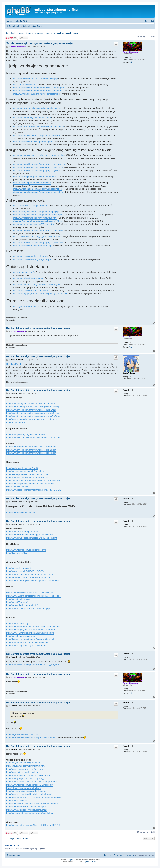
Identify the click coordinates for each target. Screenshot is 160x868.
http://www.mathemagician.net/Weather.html (33, 224)
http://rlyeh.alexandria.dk (24, 306)
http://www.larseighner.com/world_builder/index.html (31, 403)
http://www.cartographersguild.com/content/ (27, 645)
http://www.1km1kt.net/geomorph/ (22, 532)
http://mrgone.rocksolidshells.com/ (22, 734)
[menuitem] (23, 21)
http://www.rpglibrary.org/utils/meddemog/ (26, 434)
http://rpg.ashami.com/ (23, 272)
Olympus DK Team (91, 862)
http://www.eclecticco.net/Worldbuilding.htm (27, 791)
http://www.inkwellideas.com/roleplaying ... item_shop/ (38, 230)
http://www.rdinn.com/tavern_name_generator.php (36, 94)
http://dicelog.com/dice (17, 553)
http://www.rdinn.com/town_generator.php (32, 142)
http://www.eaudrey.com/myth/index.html (25, 471)
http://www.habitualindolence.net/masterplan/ (27, 642)
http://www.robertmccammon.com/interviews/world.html (32, 804)
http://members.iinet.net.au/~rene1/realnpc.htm (28, 578)
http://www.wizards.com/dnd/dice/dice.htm (26, 550)
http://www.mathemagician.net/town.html (32, 117)
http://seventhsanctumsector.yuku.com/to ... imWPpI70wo (33, 416)
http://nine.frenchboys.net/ (25, 84)
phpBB (71, 860)
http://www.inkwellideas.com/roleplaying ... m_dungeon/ (39, 164)
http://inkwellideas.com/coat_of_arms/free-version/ (36, 236)
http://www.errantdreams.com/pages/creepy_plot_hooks (33, 782)
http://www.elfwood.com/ (18, 487)
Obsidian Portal (14, 364)
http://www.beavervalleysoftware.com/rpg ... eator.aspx (32, 419)
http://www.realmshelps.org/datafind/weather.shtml (30, 633)
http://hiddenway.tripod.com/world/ (22, 468)
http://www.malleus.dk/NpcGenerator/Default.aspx (30, 574)
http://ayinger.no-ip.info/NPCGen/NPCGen (26, 571)
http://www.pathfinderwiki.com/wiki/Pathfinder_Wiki (30, 593)
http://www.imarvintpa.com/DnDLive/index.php (28, 608)
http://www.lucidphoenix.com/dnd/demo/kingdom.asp (37, 108)
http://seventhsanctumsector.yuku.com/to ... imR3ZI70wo (33, 481)
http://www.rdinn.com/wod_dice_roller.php (32, 259)
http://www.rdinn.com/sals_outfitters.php (31, 290)
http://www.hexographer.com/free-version (32, 183)
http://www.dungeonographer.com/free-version (34, 177)
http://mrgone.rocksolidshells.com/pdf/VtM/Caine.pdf (31, 738)
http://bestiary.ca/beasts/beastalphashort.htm (27, 474)
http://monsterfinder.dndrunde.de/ (22, 605)
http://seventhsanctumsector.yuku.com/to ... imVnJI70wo (33, 413)
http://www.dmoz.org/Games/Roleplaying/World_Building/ (33, 407)
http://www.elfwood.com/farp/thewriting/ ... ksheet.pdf (31, 447)
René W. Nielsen (129, 373)
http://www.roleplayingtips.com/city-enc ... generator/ (31, 630)
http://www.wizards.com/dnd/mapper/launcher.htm (30, 535)
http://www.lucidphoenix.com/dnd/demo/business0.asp (38, 126)
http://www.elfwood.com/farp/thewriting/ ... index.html (31, 410)
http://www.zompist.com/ (18, 801)
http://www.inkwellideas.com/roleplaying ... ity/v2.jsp (37, 171)
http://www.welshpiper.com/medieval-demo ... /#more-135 (33, 438)
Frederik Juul (128, 390)
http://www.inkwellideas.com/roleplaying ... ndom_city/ (38, 167)
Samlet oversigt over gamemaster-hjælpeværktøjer (41, 33)
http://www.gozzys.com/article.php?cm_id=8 (27, 778)
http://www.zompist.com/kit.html (21, 513)
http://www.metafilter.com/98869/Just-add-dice (28, 775)
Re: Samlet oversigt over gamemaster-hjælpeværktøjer (38, 328)
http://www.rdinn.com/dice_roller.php (30, 256)
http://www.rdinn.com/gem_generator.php (32, 246)
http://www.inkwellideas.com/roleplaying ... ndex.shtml (38, 192)
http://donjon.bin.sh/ (15, 422)
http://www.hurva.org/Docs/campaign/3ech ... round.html (33, 581)
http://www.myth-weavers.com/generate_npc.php (36, 212)
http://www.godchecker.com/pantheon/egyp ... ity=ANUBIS (34, 490)
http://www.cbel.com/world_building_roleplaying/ (29, 794)
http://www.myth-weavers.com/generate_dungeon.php (38, 155)
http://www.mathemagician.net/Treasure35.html (35, 218)
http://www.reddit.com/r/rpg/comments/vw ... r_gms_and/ (33, 664)
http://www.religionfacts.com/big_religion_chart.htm (30, 484)
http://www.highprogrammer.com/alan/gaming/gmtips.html (40, 294)
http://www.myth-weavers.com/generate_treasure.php (38, 215)
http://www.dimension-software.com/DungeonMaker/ (37, 189)
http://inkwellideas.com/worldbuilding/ (24, 788)
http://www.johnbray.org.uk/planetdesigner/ (26, 807)
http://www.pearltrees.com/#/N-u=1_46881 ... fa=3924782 (33, 825)
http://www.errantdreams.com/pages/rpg (25, 769)
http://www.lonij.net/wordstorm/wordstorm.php (28, 477)
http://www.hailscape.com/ (19, 568)
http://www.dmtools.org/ (17, 624)
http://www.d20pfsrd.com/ (18, 599)
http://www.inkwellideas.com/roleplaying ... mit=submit (32, 538)
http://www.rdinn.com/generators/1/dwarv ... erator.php (38, 88)
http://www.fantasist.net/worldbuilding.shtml (27, 810)
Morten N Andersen (130, 52)
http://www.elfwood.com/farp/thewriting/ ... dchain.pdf (31, 450)
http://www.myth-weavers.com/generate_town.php (36, 136)
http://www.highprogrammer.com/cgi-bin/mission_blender (33, 627)
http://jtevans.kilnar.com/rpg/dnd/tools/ (30, 206)
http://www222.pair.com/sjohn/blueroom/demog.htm (37, 284)
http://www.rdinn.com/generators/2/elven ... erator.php (38, 91)
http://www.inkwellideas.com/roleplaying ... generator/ (38, 243)
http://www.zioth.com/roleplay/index (23, 772)
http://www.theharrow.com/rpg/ (21, 636)
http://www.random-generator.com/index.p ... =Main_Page (33, 596)
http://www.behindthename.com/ (28, 278)
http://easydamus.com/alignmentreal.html (26, 766)
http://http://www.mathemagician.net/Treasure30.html (38, 221)
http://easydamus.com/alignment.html (24, 763)
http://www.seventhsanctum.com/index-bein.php (35, 78)
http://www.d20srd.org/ (17, 602)
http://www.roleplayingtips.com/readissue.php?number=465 (34, 797)
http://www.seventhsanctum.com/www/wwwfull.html (30, 813)
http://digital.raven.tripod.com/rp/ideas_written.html (30, 639)
